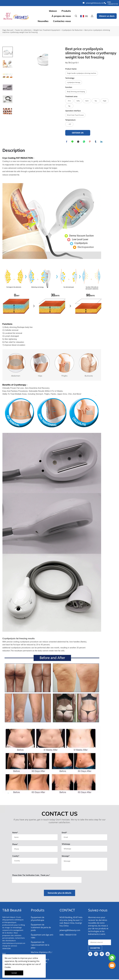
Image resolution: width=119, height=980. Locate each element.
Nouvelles (43, 21)
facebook (67, 142)
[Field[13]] (35, 861)
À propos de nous (61, 16)
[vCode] (47, 881)
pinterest (90, 142)
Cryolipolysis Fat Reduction (72, 30)
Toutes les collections (23, 30)
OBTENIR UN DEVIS (78, 134)
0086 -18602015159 (113, 3)
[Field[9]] (35, 838)
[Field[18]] (35, 850)
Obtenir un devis (107, 16)
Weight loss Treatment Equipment (47, 30)
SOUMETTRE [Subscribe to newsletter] (95, 949)
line (73, 142)
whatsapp (84, 142)
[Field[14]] (84, 849)
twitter (79, 142)
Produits (66, 11)
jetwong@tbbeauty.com (95, 3)
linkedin (102, 142)
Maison (53, 11)
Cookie (14, 958)
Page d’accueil (8, 30)
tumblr (96, 142)
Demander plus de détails (59, 894)
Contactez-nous (62, 21)
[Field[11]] (84, 838)
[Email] (100, 943)
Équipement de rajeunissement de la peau (40, 946)
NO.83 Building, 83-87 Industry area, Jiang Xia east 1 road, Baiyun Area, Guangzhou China (71, 922)
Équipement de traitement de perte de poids (41, 928)
